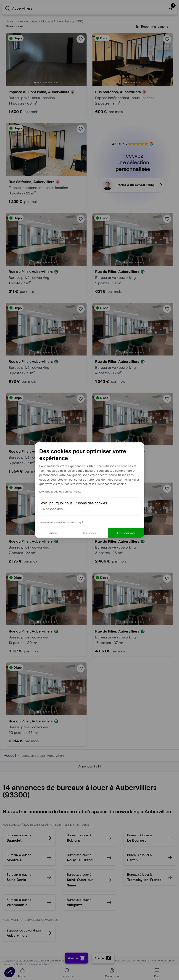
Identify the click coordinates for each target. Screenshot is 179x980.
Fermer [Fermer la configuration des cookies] (53, 533)
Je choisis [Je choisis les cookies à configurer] (89, 533)
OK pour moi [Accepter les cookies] (126, 533)
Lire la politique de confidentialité (60, 491)
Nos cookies (53, 509)
